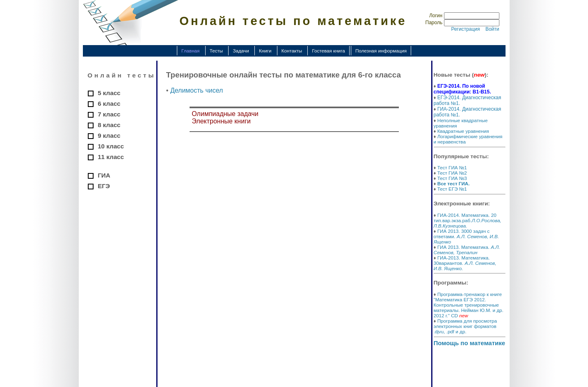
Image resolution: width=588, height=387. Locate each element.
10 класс (111, 146)
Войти (492, 29)
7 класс (109, 114)
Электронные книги (221, 121)
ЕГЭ (104, 186)
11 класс (111, 157)
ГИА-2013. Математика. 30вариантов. (465, 263)
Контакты (292, 51)
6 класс (109, 104)
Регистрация (465, 29)
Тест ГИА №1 (452, 167)
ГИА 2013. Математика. (467, 250)
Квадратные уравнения (463, 131)
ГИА (104, 175)
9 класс (109, 135)
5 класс (109, 93)
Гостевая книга (328, 51)
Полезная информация (381, 51)
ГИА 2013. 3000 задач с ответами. (466, 236)
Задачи (241, 51)
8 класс (109, 125)
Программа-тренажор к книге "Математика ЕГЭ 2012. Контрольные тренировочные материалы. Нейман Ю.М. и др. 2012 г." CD (469, 305)
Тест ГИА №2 (452, 173)
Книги (265, 51)
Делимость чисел (197, 90)
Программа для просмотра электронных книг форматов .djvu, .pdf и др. (466, 326)
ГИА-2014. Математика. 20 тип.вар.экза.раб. (468, 220)
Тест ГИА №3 (452, 178)
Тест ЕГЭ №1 (452, 189)
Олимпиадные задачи (225, 114)
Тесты (216, 51)
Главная (190, 51)
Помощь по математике (470, 343)
